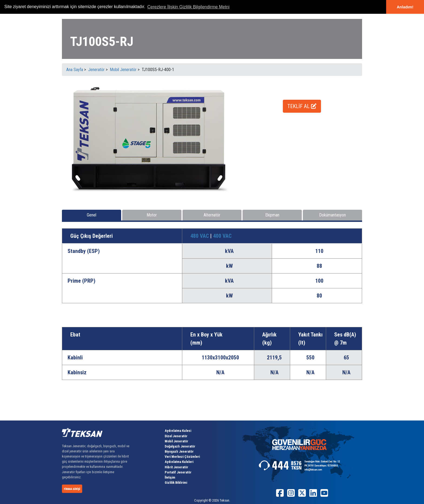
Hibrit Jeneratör (176, 467)
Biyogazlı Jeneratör (179, 451)
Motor (152, 215)
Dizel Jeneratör (176, 436)
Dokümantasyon (332, 215)
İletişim (170, 477)
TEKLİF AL (302, 106)
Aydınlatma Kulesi (178, 431)
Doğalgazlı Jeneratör (180, 446)
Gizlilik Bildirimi (176, 483)
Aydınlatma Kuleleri (179, 462)
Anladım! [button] (405, 7)
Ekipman (272, 215)
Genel (92, 215)
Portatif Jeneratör (178, 472)
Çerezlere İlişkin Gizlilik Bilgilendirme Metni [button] (188, 7)
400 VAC (222, 236)
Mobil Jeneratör (176, 441)
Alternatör (212, 215)
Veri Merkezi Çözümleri (182, 457)
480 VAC (200, 236)
